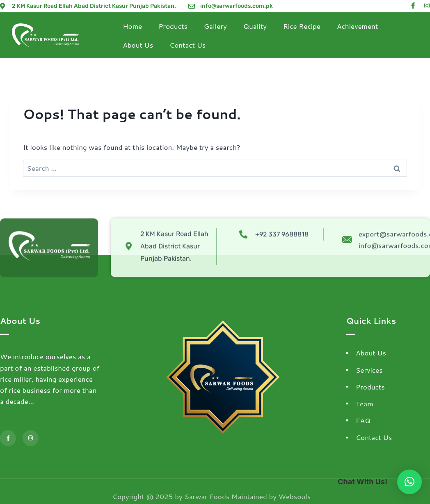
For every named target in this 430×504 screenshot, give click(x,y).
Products (173, 26)
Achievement (357, 26)
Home (132, 26)
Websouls (295, 496)
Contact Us (188, 45)
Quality (255, 26)
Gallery (215, 26)
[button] (409, 482)
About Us (138, 45)
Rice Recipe (302, 26)
